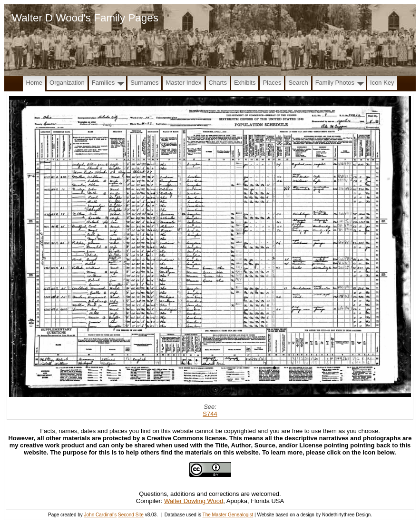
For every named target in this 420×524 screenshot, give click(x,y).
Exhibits (245, 83)
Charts (218, 83)
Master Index (183, 83)
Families (103, 83)
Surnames (144, 83)
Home (34, 83)
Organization (67, 83)
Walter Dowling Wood (194, 501)
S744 (210, 414)
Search (298, 83)
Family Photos (335, 83)
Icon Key (382, 83)
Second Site (131, 515)
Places (272, 83)
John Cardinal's (101, 515)
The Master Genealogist (228, 515)
